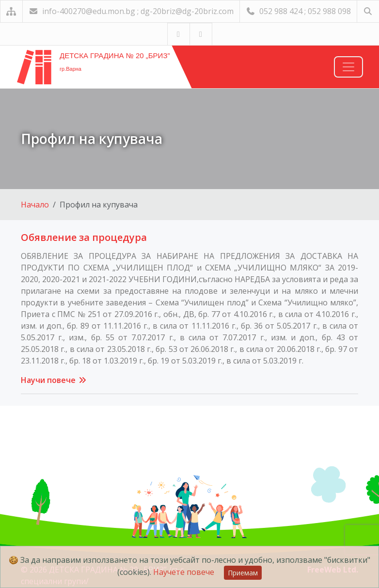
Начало (35, 205)
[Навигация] (348, 67)
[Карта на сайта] (11, 11)
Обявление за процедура (84, 237)
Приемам (243, 573)
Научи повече (54, 380)
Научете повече (184, 572)
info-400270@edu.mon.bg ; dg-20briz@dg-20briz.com (131, 11)
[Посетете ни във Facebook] (201, 34)
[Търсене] (368, 11)
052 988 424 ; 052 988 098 (298, 11)
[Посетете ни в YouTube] (179, 34)
